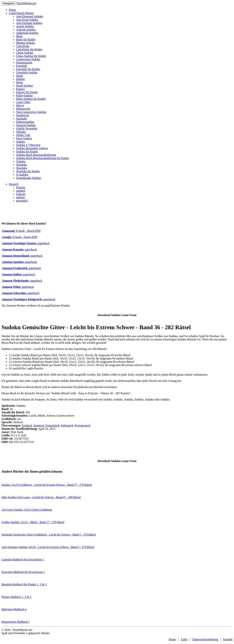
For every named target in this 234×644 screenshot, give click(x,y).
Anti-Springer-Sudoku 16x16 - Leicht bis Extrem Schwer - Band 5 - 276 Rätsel (48, 547)
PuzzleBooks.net (26, 3)
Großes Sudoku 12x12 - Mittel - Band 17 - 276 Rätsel (33, 522)
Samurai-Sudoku (26, 125)
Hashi (19, 76)
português (22, 201)
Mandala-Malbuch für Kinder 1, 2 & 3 (24, 584)
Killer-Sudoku (24, 95)
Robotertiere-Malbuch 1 (16, 622)
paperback (26, 243)
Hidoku (20, 79)
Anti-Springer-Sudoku (29, 23)
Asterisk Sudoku (26, 30)
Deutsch (14, 184)
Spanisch (39, 425)
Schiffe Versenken (27, 128)
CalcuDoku (23, 46)
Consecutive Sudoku (28, 59)
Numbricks (23, 115)
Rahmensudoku (25, 122)
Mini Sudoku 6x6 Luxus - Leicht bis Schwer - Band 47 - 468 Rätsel (41, 497)
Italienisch (67, 425)
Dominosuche (24, 63)
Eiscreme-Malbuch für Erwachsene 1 (23, 572)
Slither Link (23, 135)
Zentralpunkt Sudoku (29, 178)
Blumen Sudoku (26, 43)
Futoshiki (22, 66)
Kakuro (20, 89)
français (21, 194)
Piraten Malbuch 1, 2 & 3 (16, 597)
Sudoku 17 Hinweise (28, 145)
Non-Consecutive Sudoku (31, 112)
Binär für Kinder (26, 39)
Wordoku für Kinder (28, 171)
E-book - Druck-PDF (21, 231)
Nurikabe (22, 119)
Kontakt (228, 639)
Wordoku (21, 168)
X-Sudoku (22, 175)
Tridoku (21, 161)
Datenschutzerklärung (205, 639)
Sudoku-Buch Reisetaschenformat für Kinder (43, 158)
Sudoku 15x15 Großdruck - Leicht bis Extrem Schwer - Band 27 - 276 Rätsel (47, 485)
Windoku (21, 165)
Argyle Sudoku (25, 26)
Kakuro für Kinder (27, 92)
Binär (19, 36)
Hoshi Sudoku (24, 86)
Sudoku (21, 142)
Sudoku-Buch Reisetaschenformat (36, 155)
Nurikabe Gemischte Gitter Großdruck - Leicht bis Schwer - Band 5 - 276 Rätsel (49, 535)
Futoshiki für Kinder (28, 69)
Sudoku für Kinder (27, 152)
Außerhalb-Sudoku (27, 33)
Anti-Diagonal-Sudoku (30, 16)
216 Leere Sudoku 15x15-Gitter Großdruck (27, 510)
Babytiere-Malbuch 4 (14, 609)
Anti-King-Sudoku (27, 20)
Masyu (20, 105)
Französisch (52, 425)
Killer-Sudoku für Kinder (31, 99)
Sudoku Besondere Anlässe (32, 148)
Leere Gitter (23, 102)
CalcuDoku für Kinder (29, 49)
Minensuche (23, 109)
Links (184, 639)
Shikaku (21, 132)
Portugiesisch (82, 425)
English (21, 187)
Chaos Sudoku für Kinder (31, 56)
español (21, 191)
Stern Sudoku (24, 138)
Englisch (27, 425)
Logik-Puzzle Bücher (21, 13)
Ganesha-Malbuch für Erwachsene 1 (23, 559)
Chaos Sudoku (25, 53)
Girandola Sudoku (27, 72)
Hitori (20, 82)
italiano (20, 197)
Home (12, 10)
